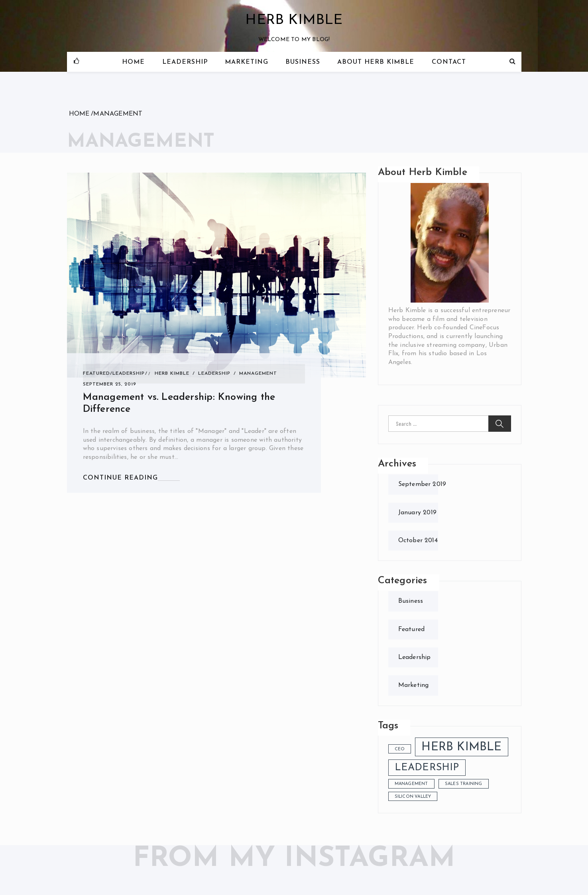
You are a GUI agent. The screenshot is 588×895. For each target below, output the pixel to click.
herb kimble (172, 374)
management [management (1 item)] (411, 784)
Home (133, 62)
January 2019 (417, 513)
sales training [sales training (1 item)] (464, 784)
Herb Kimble (294, 21)
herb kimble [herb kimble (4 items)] (461, 747)
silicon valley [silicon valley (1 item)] (413, 797)
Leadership (185, 62)
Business (303, 62)
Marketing (247, 62)
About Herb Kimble (376, 62)
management (258, 374)
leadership (214, 374)
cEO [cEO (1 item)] (400, 749)
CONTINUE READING (120, 478)
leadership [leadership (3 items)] (427, 768)
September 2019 (422, 484)
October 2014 (418, 541)
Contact (449, 62)
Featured (96, 374)
